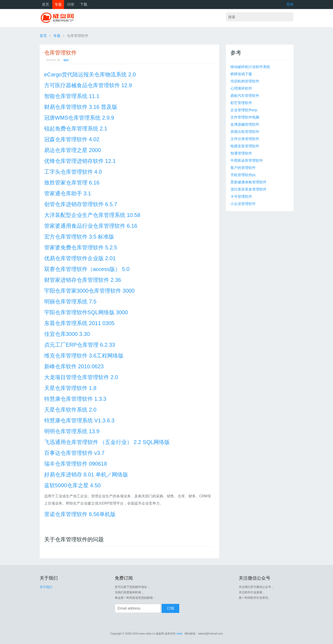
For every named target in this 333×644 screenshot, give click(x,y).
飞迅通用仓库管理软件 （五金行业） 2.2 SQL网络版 (107, 442)
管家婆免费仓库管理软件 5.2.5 (81, 247)
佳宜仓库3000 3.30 (67, 334)
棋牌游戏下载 (241, 74)
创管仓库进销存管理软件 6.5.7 (81, 204)
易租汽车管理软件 (245, 96)
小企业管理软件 (243, 204)
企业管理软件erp (244, 110)
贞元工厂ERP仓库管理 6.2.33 (80, 345)
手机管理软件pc (243, 175)
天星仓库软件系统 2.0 (70, 410)
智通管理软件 (241, 153)
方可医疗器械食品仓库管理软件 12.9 (88, 85)
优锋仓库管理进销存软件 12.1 (80, 161)
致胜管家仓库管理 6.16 (72, 183)
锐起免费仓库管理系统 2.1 (76, 129)
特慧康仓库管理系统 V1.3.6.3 (79, 420)
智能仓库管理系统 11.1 (72, 96)
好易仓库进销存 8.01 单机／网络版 (86, 474)
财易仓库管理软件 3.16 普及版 (81, 107)
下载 (84, 4)
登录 (290, 4)
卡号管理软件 (241, 197)
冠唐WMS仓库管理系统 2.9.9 (79, 118)
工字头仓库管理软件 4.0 (73, 172)
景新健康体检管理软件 (248, 182)
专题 (58, 4)
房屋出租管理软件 (245, 132)
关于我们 (46, 587)
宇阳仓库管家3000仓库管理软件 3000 (89, 291)
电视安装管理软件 (245, 146)
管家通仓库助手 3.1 (68, 193)
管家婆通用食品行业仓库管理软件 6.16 (91, 226)
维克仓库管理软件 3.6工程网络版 (84, 356)
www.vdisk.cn (147, 634)
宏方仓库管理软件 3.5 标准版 (79, 237)
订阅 (170, 608)
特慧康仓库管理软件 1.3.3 (75, 399)
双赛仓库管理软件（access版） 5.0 (87, 269)
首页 (46, 4)
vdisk (179, 634)
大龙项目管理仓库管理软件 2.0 (81, 377)
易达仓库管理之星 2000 (73, 150)
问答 (71, 4)
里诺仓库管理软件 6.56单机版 (80, 514)
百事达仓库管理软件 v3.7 (74, 453)
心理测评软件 (241, 88)
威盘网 (59, 18)
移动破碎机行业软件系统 (250, 67)
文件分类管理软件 (245, 139)
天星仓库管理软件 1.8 (70, 388)
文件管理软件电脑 (245, 117)
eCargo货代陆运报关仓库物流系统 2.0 (90, 74)
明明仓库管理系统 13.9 (72, 431)
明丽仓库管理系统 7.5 (70, 302)
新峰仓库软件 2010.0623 (74, 366)
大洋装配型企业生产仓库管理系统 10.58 (92, 215)
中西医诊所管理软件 (247, 160)
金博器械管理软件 (245, 124)
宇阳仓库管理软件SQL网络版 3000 (86, 312)
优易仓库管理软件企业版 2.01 (80, 258)
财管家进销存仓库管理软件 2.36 (83, 280)
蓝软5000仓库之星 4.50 (72, 485)
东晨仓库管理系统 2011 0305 (79, 323)
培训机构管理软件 (245, 81)
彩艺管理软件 (241, 103)
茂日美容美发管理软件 (248, 189)
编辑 (66, 60)
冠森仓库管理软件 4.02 (72, 139)
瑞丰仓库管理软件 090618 (76, 464)
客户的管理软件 (243, 168)
